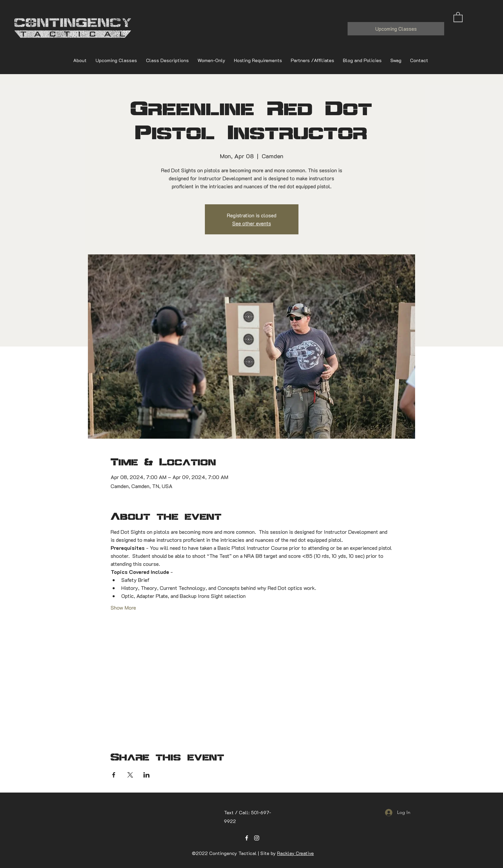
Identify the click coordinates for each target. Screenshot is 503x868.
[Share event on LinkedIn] (147, 775)
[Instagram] (257, 838)
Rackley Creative (295, 853)
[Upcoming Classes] (396, 29)
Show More (123, 607)
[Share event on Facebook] (114, 775)
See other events (252, 223)
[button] (458, 17)
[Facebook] (247, 838)
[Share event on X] (130, 775)
